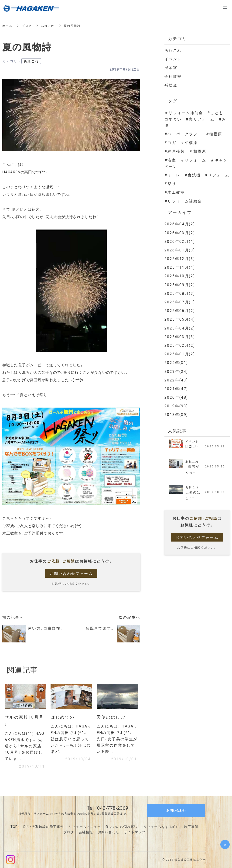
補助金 (171, 85)
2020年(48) (176, 397)
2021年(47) (176, 388)
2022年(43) (176, 380)
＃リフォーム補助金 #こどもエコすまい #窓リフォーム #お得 (196, 119)
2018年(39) (176, 414)
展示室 (171, 67)
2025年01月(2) (180, 354)
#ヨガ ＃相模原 (181, 142)
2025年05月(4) (180, 319)
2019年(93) (176, 406)
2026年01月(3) (180, 250)
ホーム (7, 26)
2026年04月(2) (180, 224)
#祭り (170, 183)
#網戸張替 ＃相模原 (185, 151)
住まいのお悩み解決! (122, 827)
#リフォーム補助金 (183, 201)
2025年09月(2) (180, 285)
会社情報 (173, 76)
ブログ (27, 26)
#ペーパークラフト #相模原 (195, 134)
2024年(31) (176, 362)
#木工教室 (175, 192)
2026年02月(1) (180, 241)
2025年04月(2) (180, 328)
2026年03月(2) (180, 233)
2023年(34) (176, 371)
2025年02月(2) (180, 345)
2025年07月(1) (180, 302)
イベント (173, 59)
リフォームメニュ (83, 827)
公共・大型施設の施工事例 (43, 827)
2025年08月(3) (180, 293)
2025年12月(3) (180, 258)
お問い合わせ (109, 832)
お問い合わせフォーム (71, 573)
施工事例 (191, 827)
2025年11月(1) (180, 267)
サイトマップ (135, 832)
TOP (14, 827)
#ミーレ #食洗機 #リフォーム (197, 175)
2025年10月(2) (180, 276)
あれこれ (48, 26)
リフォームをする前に (161, 827)
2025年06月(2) (180, 310)
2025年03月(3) (180, 336)
